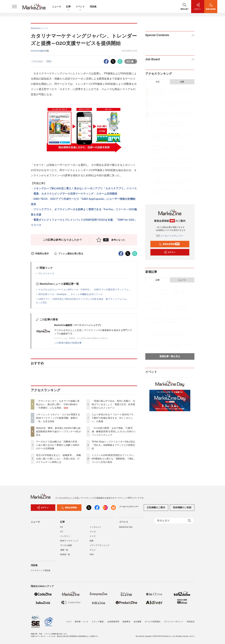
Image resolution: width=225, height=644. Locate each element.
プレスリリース (46, 273)
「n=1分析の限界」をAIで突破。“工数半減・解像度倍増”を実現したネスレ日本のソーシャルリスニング (114, 431)
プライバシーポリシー (173, 622)
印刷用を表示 (40, 254)
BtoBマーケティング (69, 541)
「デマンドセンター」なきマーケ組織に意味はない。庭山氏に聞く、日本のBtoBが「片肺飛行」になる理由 (58, 404)
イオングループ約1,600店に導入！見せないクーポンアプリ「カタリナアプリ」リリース (85, 188)
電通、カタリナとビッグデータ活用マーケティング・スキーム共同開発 (75, 194)
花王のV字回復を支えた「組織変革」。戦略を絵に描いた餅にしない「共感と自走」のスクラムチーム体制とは (58, 459)
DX (62, 527)
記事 (68, 7)
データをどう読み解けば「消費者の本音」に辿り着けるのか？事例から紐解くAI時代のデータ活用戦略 (58, 445)
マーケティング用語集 (41, 570)
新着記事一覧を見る (170, 356)
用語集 (93, 7)
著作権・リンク (81, 622)
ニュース (57, 7)
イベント (80, 7)
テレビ (93, 550)
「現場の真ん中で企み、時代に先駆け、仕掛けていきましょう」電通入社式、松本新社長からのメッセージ (113, 404)
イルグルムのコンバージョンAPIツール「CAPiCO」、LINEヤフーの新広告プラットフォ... (84, 289)
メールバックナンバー (170, 236)
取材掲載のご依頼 (182, 507)
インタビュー (96, 527)
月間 (182, 82)
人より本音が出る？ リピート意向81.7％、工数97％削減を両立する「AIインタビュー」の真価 (114, 418)
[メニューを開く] (14, 7)
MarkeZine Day (126, 527)
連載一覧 (64, 550)
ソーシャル (37, 61)
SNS (92, 554)
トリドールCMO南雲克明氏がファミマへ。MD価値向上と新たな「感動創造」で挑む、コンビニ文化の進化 (114, 459)
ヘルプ (68, 622)
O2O (49, 61)
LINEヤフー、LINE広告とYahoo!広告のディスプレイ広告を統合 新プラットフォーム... (83, 299)
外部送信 (190, 622)
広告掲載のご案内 (156, 507)
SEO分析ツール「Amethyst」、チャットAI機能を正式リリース (70, 294)
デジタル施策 (66, 545)
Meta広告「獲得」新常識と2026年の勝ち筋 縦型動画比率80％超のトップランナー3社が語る (59, 431)
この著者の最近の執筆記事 (68, 343)
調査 (92, 541)
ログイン (169, 252)
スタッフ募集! (98, 622)
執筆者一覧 (65, 554)
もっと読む (42, 302)
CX (62, 532)
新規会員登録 (169, 244)
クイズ (93, 536)
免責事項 (126, 622)
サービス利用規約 (153, 622)
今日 (158, 82)
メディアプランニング (99, 545)
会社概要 (137, 622)
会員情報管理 (113, 622)
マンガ (93, 532)
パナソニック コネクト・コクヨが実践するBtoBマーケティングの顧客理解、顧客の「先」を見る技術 (58, 418)
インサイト (65, 536)
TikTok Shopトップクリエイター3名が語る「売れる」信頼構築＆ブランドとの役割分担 (113, 445)
